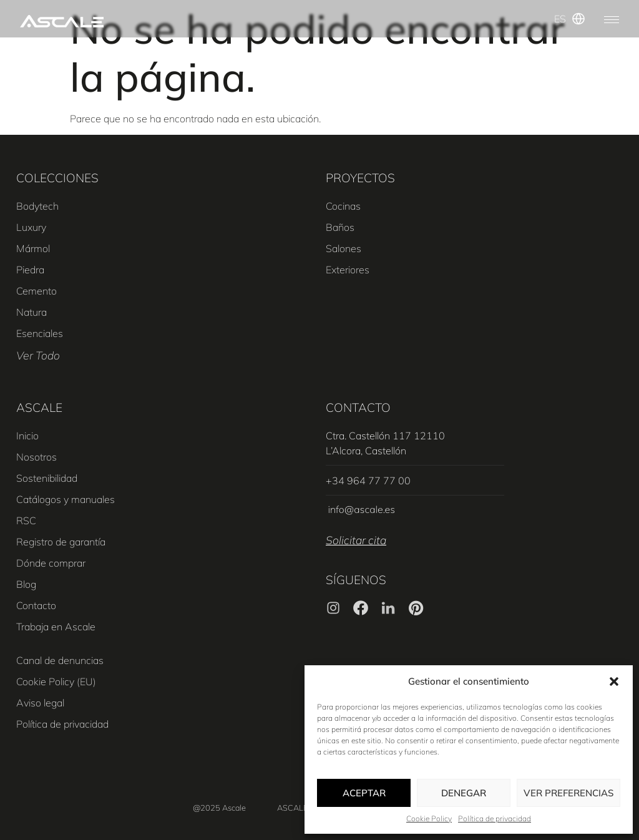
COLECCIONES (57, 178)
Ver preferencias (568, 793)
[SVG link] (62, 21)
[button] (614, 681)
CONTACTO (358, 408)
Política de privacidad (495, 818)
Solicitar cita (356, 540)
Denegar (464, 793)
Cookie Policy (429, 818)
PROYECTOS (360, 178)
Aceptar (364, 793)
